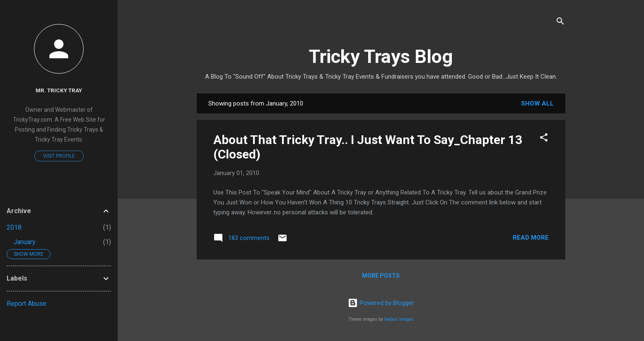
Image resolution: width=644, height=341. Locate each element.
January (24, 242)
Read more (531, 238)
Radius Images (399, 319)
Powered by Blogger (381, 303)
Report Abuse (27, 304)
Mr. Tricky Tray (59, 90)
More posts (381, 276)
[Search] (560, 23)
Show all (537, 103)
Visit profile (59, 156)
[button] (544, 139)
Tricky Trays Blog (381, 56)
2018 (14, 227)
